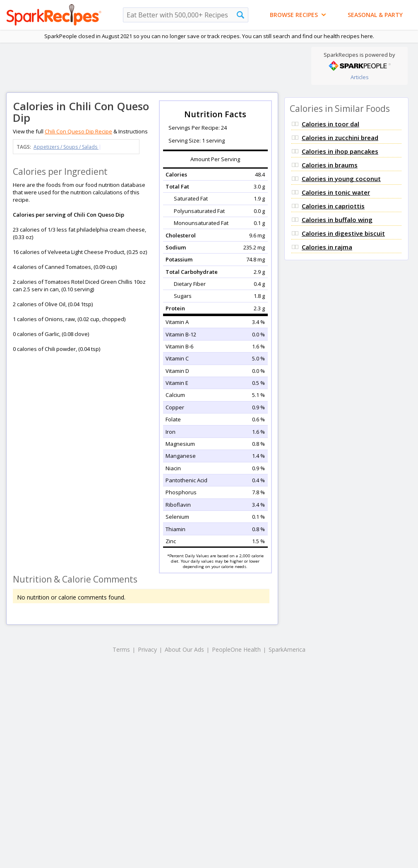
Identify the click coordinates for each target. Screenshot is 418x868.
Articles (360, 77)
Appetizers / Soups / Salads (66, 147)
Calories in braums (330, 165)
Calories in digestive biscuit (343, 233)
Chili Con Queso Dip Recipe (78, 131)
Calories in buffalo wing (337, 220)
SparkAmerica (287, 649)
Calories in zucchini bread (340, 138)
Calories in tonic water (336, 192)
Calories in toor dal (330, 124)
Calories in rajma (327, 247)
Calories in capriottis (333, 206)
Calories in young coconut (341, 179)
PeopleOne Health (236, 649)
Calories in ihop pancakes (340, 151)
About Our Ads (184, 649)
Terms (121, 649)
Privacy (147, 649)
